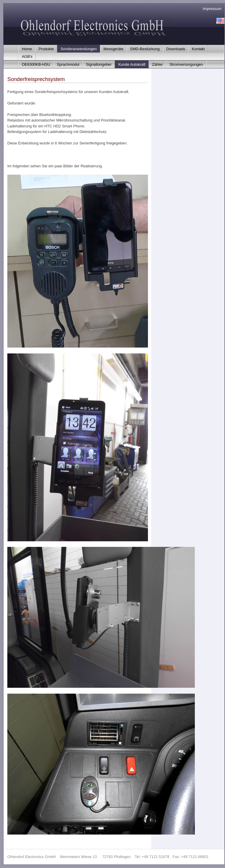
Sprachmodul (68, 64)
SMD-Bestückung (145, 49)
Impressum (212, 9)
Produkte (46, 49)
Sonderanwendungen (79, 49)
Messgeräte (113, 49)
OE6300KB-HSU (36, 64)
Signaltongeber (99, 64)
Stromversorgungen (186, 64)
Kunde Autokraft (132, 64)
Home (27, 49)
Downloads (176, 49)
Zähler (157, 64)
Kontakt (198, 49)
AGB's (27, 57)
